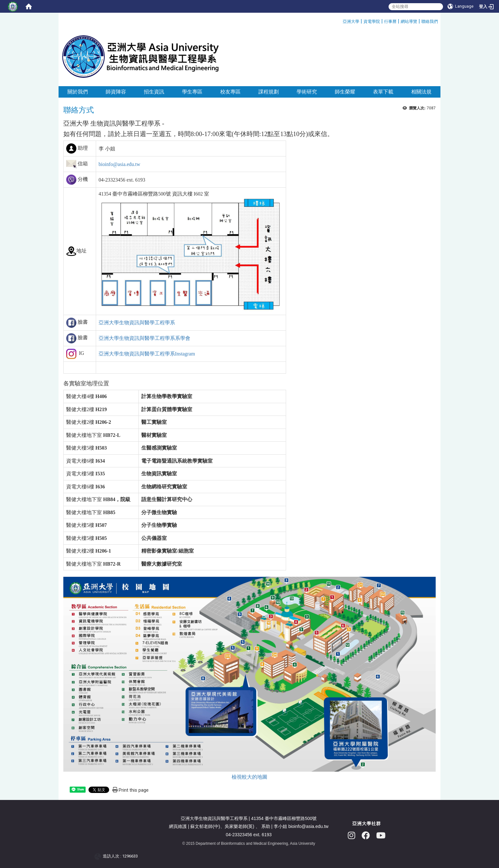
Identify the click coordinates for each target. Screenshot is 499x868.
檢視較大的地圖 (250, 777)
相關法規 (421, 92)
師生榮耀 (345, 92)
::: (340, 21)
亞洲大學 (351, 21)
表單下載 (383, 92)
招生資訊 (154, 92)
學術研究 (307, 92)
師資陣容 (116, 92)
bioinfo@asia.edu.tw (119, 164)
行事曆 (390, 21)
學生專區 (192, 92)
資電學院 (372, 21)
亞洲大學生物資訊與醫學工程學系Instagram (147, 354)
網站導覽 (409, 21)
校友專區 (230, 92)
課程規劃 (269, 92)
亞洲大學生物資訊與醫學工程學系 (137, 323)
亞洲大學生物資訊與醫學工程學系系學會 (144, 338)
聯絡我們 (430, 21)
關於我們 (78, 92)
